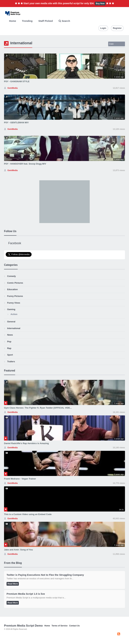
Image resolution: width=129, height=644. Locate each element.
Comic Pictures (15, 283)
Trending (27, 21)
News (10, 335)
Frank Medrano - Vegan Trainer (20, 479)
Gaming (11, 309)
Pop (9, 342)
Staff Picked (46, 21)
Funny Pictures (15, 296)
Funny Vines (14, 303)
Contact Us (74, 626)
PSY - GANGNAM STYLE (17, 81)
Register (117, 28)
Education (13, 289)
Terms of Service (60, 626)
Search (64, 21)
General (11, 322)
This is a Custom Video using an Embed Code (28, 514)
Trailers (11, 361)
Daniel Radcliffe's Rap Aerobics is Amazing (26, 443)
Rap (9, 348)
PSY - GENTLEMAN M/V (16, 123)
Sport (10, 355)
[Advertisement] (64, 201)
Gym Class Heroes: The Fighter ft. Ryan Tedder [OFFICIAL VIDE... (38, 408)
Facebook (15, 243)
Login (103, 28)
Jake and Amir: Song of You (18, 550)
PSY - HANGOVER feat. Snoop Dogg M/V (25, 164)
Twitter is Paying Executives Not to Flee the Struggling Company (45, 575)
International (14, 328)
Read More (13, 584)
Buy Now (100, 4)
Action (14, 314)
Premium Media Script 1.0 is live (26, 594)
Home (13, 21)
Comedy (12, 276)
